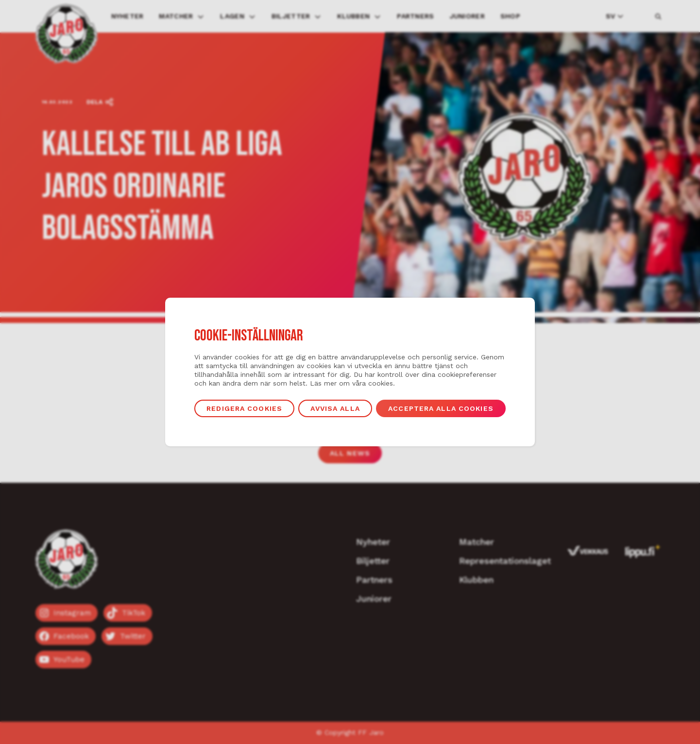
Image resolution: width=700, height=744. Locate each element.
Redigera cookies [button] (244, 408)
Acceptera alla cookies (441, 408)
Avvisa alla (335, 408)
